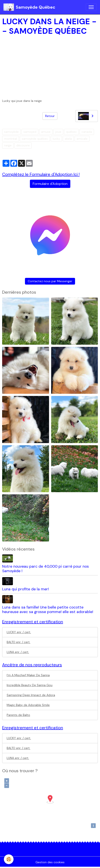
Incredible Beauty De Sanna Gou (30, 685)
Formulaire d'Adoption (50, 184)
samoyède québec (35, 139)
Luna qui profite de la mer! (25, 589)
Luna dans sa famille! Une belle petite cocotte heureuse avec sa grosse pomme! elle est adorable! (48, 609)
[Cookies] (9, 859)
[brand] (29, 7)
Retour (50, 116)
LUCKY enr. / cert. (19, 632)
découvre (23, 145)
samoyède (11, 132)
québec (71, 132)
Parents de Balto (18, 715)
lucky (56, 139)
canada (87, 132)
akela (68, 139)
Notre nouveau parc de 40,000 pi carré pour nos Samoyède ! (45, 569)
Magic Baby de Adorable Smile (28, 705)
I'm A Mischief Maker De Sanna (28, 675)
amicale (82, 139)
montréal (11, 139)
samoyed (30, 132)
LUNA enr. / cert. (18, 652)
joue (58, 132)
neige (8, 145)
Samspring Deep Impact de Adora (31, 695)
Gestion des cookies (50, 862)
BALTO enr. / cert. (18, 642)
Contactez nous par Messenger (50, 281)
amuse (46, 132)
